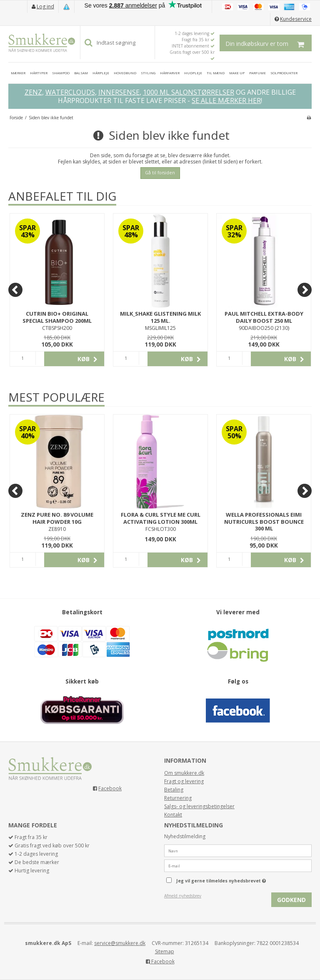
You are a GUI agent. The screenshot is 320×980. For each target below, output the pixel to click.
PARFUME (257, 73)
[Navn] (238, 850)
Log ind (45, 6)
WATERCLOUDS (70, 92)
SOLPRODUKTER (284, 73)
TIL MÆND (216, 73)
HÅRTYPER (39, 73)
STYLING (148, 73)
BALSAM (81, 73)
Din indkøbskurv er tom (269, 43)
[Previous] (15, 290)
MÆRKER (18, 73)
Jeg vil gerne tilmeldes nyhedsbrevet (242, 879)
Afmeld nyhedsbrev (183, 896)
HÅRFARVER (170, 73)
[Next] (305, 290)
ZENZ (33, 92)
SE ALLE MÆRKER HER (226, 101)
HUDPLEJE (193, 73)
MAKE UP (237, 73)
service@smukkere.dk (120, 943)
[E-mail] (238, 865)
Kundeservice (296, 19)
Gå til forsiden (160, 173)
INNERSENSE (119, 92)
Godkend (291, 900)
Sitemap (165, 951)
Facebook (110, 788)
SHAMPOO (61, 73)
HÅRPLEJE (101, 73)
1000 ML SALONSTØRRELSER (189, 92)
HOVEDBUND (125, 73)
